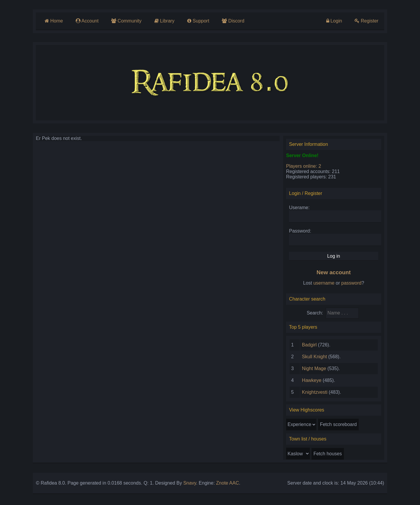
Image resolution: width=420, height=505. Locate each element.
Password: (302, 232)
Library (162, 21)
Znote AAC (224, 484)
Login (337, 21)
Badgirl (311, 346)
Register (370, 21)
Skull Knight (316, 358)
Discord (232, 21)
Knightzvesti (316, 394)
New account (336, 274)
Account (84, 21)
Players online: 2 (305, 168)
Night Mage (316, 370)
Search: (317, 314)
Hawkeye (313, 382)
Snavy (186, 484)
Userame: (301, 209)
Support (197, 21)
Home (51, 21)
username (326, 284)
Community (124, 21)
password (354, 284)
